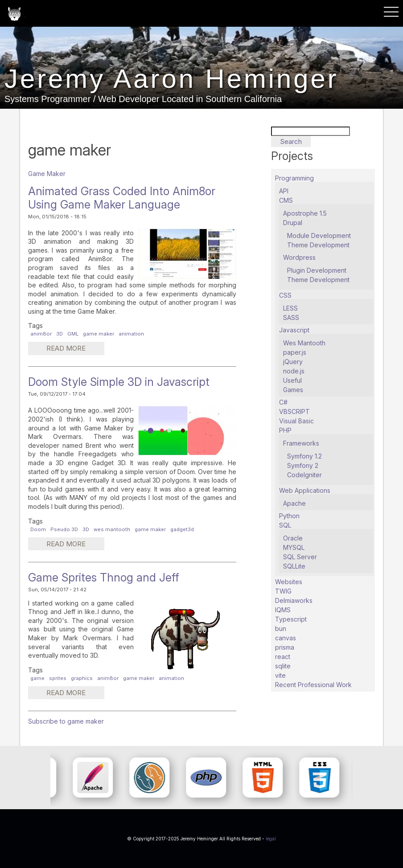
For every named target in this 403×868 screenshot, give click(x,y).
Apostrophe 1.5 (305, 213)
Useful (292, 380)
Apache (294, 503)
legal (271, 839)
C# (283, 402)
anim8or (41, 334)
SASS (291, 317)
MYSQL (294, 547)
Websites (289, 582)
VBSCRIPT (294, 411)
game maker (99, 334)
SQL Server (300, 557)
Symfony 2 (303, 465)
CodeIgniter (304, 475)
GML (73, 334)
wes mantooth (112, 529)
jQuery (293, 362)
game (37, 678)
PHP (285, 430)
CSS (285, 295)
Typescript (291, 619)
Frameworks (301, 443)
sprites (58, 678)
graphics (82, 678)
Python (289, 516)
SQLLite (294, 566)
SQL (285, 525)
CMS (286, 200)
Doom (38, 529)
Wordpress (299, 257)
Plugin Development (317, 270)
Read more (74, 349)
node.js (294, 371)
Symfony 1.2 (304, 456)
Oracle (293, 538)
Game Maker (47, 174)
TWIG (283, 591)
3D (60, 334)
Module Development (319, 235)
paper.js (295, 352)
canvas (286, 638)
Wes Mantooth (304, 343)
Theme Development (318, 245)
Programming (294, 178)
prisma (285, 647)
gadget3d (182, 529)
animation (131, 334)
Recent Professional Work (313, 685)
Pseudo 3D (64, 529)
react (283, 657)
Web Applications (305, 490)
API (284, 191)
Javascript (294, 330)
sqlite (283, 666)
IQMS (283, 610)
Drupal (293, 223)
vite (280, 675)
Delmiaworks (294, 600)
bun (281, 628)
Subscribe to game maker (66, 721)
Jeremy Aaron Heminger (172, 79)
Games (293, 390)
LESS (290, 308)
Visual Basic (296, 421)
